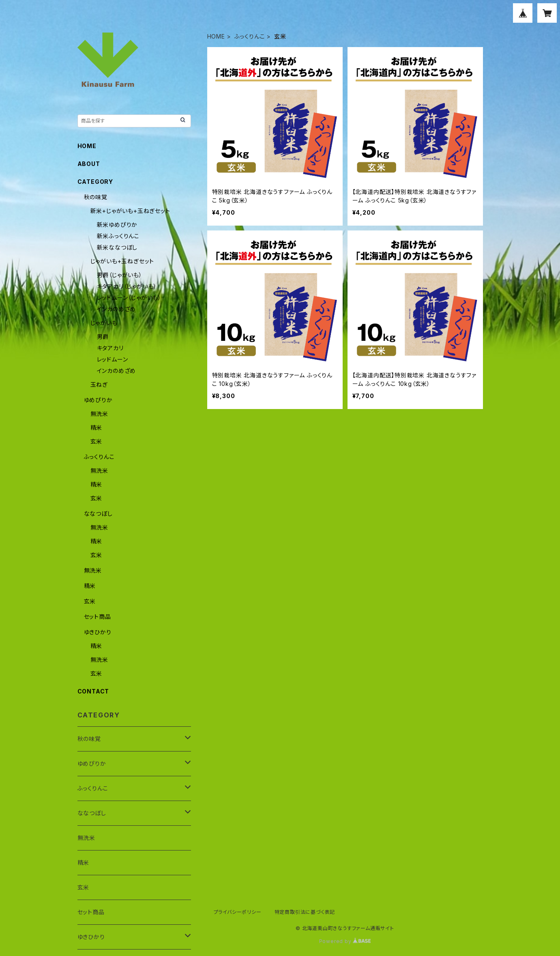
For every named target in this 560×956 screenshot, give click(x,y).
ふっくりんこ (250, 36)
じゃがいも (104, 323)
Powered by (345, 941)
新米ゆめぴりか (117, 225)
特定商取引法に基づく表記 (305, 912)
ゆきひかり (98, 632)
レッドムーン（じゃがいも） (129, 298)
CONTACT (93, 691)
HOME (216, 36)
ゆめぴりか (98, 400)
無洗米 (99, 414)
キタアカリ (110, 348)
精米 (97, 427)
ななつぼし (98, 514)
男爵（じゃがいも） (120, 275)
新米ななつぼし (117, 247)
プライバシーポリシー (238, 912)
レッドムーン (113, 359)
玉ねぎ (99, 384)
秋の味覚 (96, 197)
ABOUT (89, 164)
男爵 (103, 337)
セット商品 (98, 617)
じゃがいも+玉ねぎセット (122, 261)
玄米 (97, 441)
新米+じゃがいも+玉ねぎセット (130, 211)
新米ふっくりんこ (118, 236)
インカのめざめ (117, 309)
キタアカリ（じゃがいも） (127, 286)
